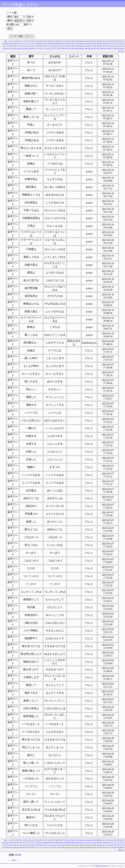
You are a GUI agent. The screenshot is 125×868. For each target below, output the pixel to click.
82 (44, 44)
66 (11, 44)
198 (115, 49)
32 (65, 41)
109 (107, 44)
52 (105, 41)
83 (46, 44)
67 (14, 44)
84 (48, 44)
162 (12, 49)
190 (92, 49)
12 (24, 41)
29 (59, 41)
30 (61, 41)
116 (4, 46)
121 (18, 46)
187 (83, 49)
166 (24, 49)
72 (24, 44)
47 (95, 41)
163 (15, 49)
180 (64, 49)
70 (20, 44)
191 (95, 49)
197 (112, 49)
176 (52, 49)
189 (89, 49)
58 (118, 41)
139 (69, 46)
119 (12, 46)
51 (103, 41)
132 (49, 46)
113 (118, 44)
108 (104, 44)
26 (53, 41)
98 (76, 44)
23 (46, 41)
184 (75, 49)
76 (32, 44)
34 (69, 41)
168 (29, 49)
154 (112, 46)
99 (79, 44)
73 (26, 44)
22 (44, 41)
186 (81, 49)
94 (68, 44)
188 (86, 49)
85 (50, 44)
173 (44, 49)
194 (103, 49)
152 (106, 46)
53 (107, 41)
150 (101, 46)
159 (4, 49)
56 (114, 41)
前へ (6, 41)
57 (116, 41)
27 (55, 41)
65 (9, 44)
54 (110, 41)
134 (55, 46)
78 (36, 44)
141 (75, 46)
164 (18, 49)
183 (72, 49)
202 (120, 51)
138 (66, 46)
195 (106, 49)
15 (30, 41)
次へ (123, 51)
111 (112, 44)
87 (54, 44)
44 (89, 41)
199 (118, 49)
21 (42, 41)
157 (121, 46)
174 (46, 49)
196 (109, 49)
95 (70, 44)
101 (84, 44)
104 (92, 44)
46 (93, 41)
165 (21, 49)
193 (101, 49)
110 (109, 44)
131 (46, 46)
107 (101, 44)
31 (63, 41)
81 (42, 44)
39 (79, 41)
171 (38, 49)
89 (58, 44)
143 (81, 46)
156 (118, 46)
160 (7, 49)
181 (66, 49)
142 (78, 46)
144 (83, 46)
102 (87, 44)
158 (123, 46)
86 (52, 44)
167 (26, 49)
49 (99, 41)
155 (115, 46)
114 (121, 44)
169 (32, 49)
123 (24, 46)
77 (34, 44)
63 (5, 44)
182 (69, 49)
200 (121, 49)
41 (83, 41)
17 (34, 41)
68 (15, 44)
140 (72, 46)
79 (38, 44)
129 (41, 46)
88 (56, 44)
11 (22, 41)
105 (95, 44)
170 (35, 49)
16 (32, 41)
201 (123, 49)
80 (40, 44)
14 (28, 41)
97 (75, 44)
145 (86, 46)
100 (81, 44)
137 (64, 46)
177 (55, 49)
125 (29, 46)
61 (124, 41)
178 (58, 49)
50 (101, 41)
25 (50, 41)
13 (26, 41)
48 (97, 41)
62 (3, 44)
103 (90, 44)
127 (35, 46)
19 (38, 41)
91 (62, 44)
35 (71, 41)
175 (49, 49)
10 (20, 41)
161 (9, 49)
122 (21, 46)
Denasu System (101, 866)
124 (26, 46)
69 (18, 44)
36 (73, 41)
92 (64, 44)
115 (123, 44)
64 (7, 44)
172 (41, 49)
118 (10, 46)
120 (15, 46)
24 (49, 41)
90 (60, 44)
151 (103, 46)
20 (40, 41)
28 (57, 41)
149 (98, 46)
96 (72, 44)
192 (98, 49)
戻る (14, 860)
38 (77, 41)
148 (95, 46)
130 (44, 46)
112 (115, 44)
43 (87, 41)
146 (89, 46)
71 (22, 44)
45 (91, 41)
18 (36, 41)
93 (66, 44)
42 (85, 41)
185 (78, 49)
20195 (18, 855)
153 (109, 46)
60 (122, 41)
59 (120, 41)
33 (67, 41)
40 (81, 41)
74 (28, 44)
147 (92, 46)
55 (111, 41)
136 (61, 46)
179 (61, 49)
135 (58, 46)
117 (7, 46)
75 (30, 44)
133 (52, 46)
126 (32, 46)
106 (98, 44)
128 (38, 46)
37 (75, 41)
